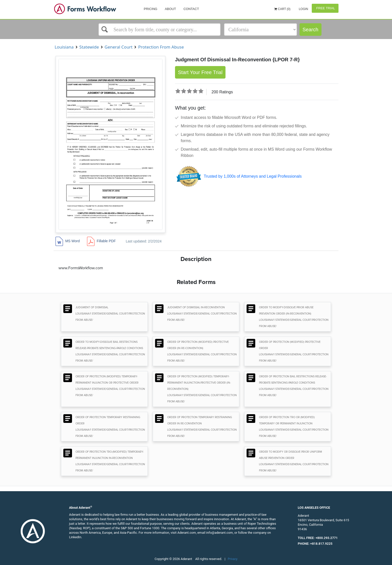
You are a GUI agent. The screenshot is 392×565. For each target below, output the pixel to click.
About (170, 9)
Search (310, 30)
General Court (119, 47)
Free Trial (325, 8)
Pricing (150, 9)
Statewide (89, 47)
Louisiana (64, 47)
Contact (191, 9)
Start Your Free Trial (200, 72)
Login (303, 9)
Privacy (233, 559)
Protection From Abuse (161, 47)
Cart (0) (282, 9)
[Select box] (159, 30)
